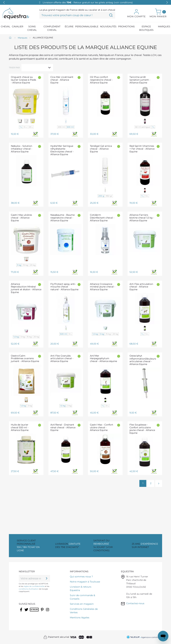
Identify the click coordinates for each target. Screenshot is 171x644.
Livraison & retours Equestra (81, 588)
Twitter (27, 612)
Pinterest (43, 612)
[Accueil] (11, 38)
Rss (32, 612)
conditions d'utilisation (29, 589)
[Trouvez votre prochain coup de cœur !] (77, 15)
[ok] (47, 578)
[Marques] (22, 38)
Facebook (21, 612)
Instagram (48, 612)
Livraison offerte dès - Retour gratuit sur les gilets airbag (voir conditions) (88, 2)
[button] (167, 2)
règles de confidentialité (34, 586)
